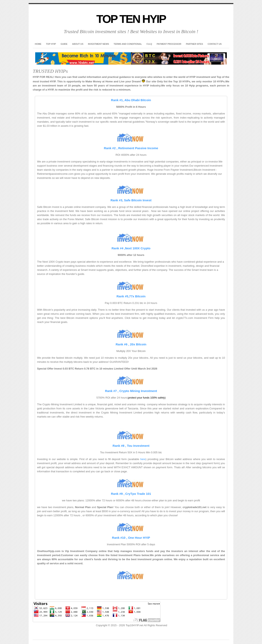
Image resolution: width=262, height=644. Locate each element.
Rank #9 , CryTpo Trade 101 (131, 494)
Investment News (98, 44)
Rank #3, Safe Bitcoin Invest (131, 200)
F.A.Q (149, 44)
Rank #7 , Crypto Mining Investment (131, 391)
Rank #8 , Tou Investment (131, 446)
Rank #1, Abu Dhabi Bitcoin (131, 100)
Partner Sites (194, 44)
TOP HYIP (51, 44)
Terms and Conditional (128, 44)
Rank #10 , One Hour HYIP (131, 538)
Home (38, 44)
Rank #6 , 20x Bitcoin (131, 344)
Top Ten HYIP (131, 19)
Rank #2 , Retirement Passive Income (131, 148)
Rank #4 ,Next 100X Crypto (131, 248)
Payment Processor (169, 44)
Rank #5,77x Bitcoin (131, 296)
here (143, 459)
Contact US (215, 44)
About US (78, 44)
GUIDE (64, 44)
